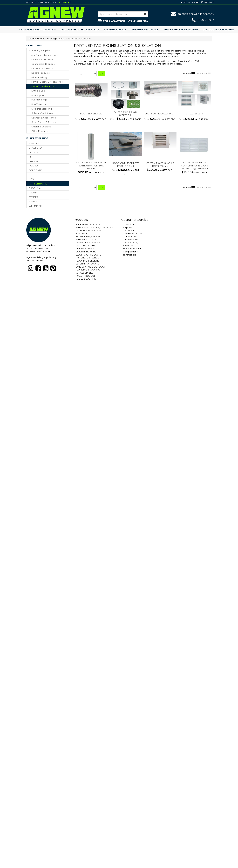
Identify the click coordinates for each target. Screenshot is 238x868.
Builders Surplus (115, 30)
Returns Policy (130, 243)
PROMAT (34, 193)
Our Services (130, 237)
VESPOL (33, 202)
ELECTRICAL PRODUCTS (88, 255)
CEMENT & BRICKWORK (88, 243)
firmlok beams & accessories (47, 82)
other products (40, 131)
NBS (31, 179)
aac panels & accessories (45, 55)
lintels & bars (38, 91)
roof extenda (39, 104)
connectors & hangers (43, 64)
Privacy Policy (130, 240)
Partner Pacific (37, 39)
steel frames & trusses (43, 122)
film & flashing (39, 77)
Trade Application (132, 249)
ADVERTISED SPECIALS (88, 224)
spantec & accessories (44, 118)
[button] (185, 2)
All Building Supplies (40, 50)
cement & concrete (42, 59)
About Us (31, 2)
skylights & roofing (42, 109)
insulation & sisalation (43, 86)
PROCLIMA (35, 188)
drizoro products (40, 73)
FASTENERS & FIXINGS (87, 258)
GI (30, 175)
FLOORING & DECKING (87, 261)
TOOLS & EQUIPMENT (87, 279)
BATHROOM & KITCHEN (88, 237)
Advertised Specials (145, 30)
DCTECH (34, 152)
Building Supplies (56, 39)
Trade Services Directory (181, 30)
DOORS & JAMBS (85, 249)
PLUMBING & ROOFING (88, 270)
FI (30, 157)
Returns (53, 2)
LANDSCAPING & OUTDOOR (91, 267)
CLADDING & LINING (86, 246)
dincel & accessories (42, 68)
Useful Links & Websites (219, 30)
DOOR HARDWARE (86, 252)
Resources (129, 230)
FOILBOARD (36, 170)
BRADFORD (35, 148)
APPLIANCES (82, 234)
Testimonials (129, 255)
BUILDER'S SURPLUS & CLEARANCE (94, 228)
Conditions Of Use (133, 234)
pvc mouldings (39, 100)
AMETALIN (34, 143)
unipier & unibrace (41, 127)
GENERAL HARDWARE (87, 264)
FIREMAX (34, 161)
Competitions (130, 252)
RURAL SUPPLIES (85, 273)
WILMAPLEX (35, 206)
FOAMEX (34, 166)
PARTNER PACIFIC (38, 184)
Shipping (42, 2)
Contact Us (129, 224)
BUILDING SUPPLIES (86, 240)
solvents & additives (42, 113)
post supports (39, 95)
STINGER (34, 197)
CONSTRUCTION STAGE (88, 230)
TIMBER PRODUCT (85, 276)
